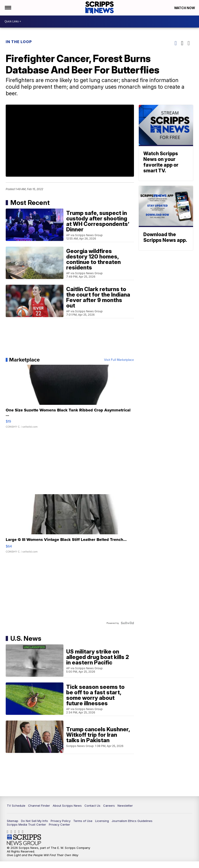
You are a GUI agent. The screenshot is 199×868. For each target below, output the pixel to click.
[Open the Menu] (8, 8)
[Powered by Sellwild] (126, 624)
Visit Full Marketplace (118, 361)
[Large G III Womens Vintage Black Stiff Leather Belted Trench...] (70, 527)
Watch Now (183, 8)
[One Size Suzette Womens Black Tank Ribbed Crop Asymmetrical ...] (70, 400)
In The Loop (20, 42)
